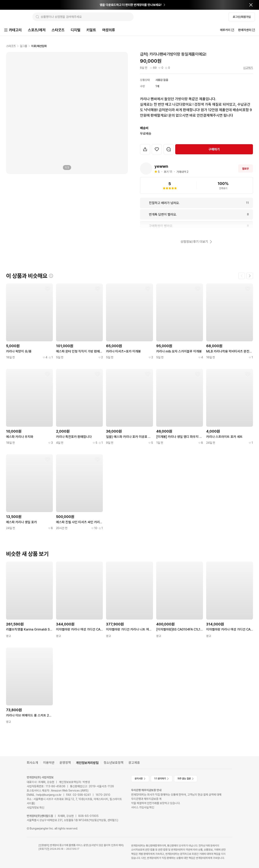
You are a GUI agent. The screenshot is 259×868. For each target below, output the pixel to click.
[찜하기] (157, 150)
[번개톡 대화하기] (169, 150)
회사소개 (32, 763)
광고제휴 (134, 763)
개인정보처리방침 (87, 763)
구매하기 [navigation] (214, 150)
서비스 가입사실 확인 (143, 807)
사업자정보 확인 (36, 808)
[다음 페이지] (250, 276)
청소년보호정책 (114, 763)
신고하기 (248, 68)
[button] (145, 150)
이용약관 (49, 763)
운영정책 (65, 763)
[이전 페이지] (242, 276)
